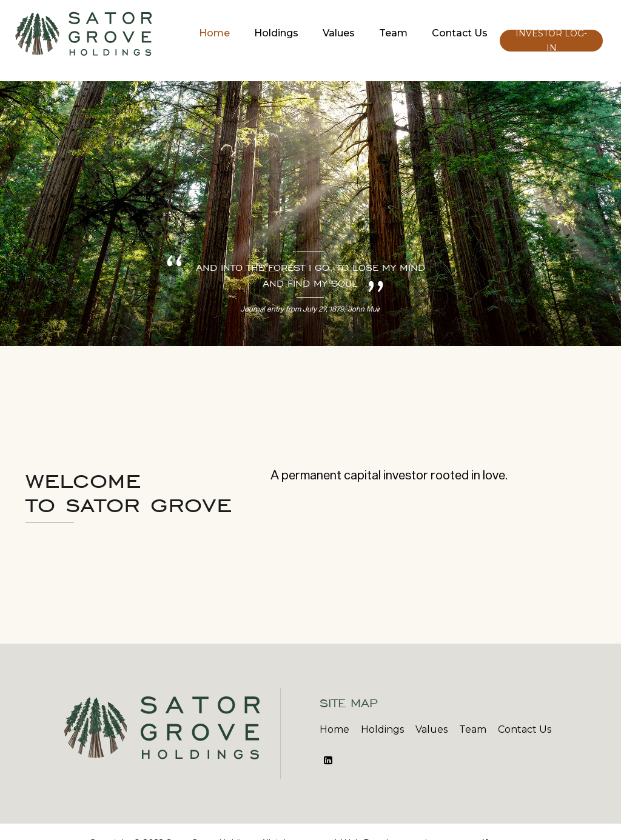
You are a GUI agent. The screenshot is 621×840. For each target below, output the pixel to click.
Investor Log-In (551, 41)
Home (214, 33)
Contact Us (460, 33)
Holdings (276, 33)
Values (339, 33)
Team (393, 33)
